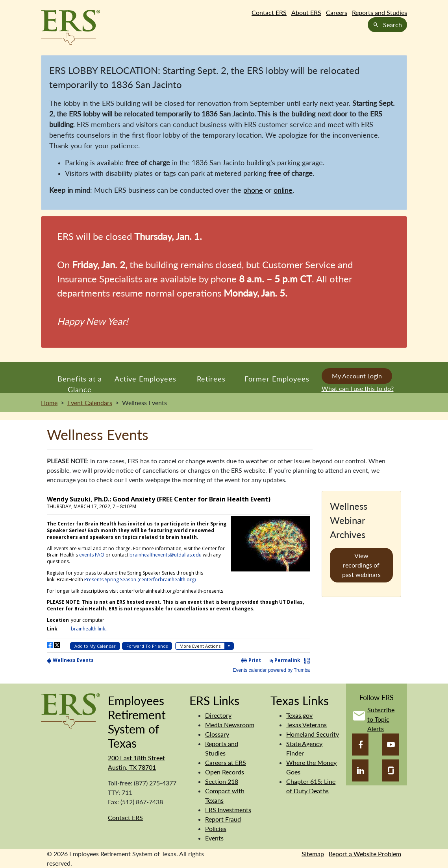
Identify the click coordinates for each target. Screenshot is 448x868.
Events (214, 838)
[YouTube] (391, 745)
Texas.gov (299, 715)
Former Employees (277, 379)
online (283, 190)
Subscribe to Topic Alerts (381, 719)
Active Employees (145, 379)
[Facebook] (360, 745)
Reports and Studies (380, 12)
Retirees (211, 379)
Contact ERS (269, 12)
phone (253, 190)
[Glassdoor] (391, 770)
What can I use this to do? (358, 388)
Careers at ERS (226, 762)
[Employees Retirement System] (70, 710)
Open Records (225, 772)
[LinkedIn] (360, 770)
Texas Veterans (306, 725)
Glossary (217, 734)
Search (387, 25)
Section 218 (222, 781)
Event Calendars (90, 403)
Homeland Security (313, 734)
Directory (218, 715)
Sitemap (313, 854)
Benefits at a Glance (80, 384)
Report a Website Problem (365, 854)
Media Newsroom (230, 725)
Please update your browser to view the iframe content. (178, 582)
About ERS (306, 12)
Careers (337, 12)
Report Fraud (223, 819)
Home (49, 403)
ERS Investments (228, 810)
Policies (216, 828)
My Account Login (357, 376)
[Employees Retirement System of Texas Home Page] (70, 28)
